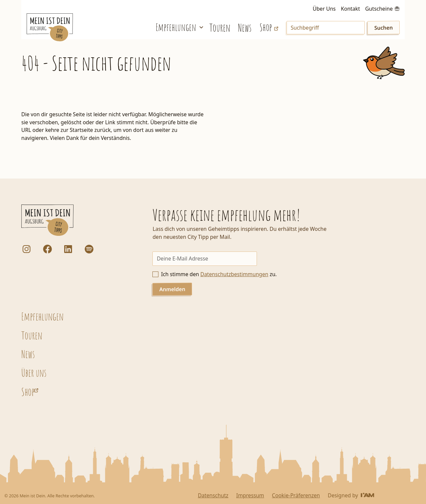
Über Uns (324, 9)
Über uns (34, 373)
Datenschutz (213, 495)
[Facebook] (47, 249)
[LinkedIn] (68, 249)
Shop (28, 392)
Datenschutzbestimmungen (234, 274)
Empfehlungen (42, 316)
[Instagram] (26, 249)
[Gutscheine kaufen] (382, 8)
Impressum (250, 495)
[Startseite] (50, 27)
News (245, 28)
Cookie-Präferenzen (296, 495)
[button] (179, 27)
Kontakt (350, 9)
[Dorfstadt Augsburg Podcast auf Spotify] (89, 249)
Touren (220, 28)
